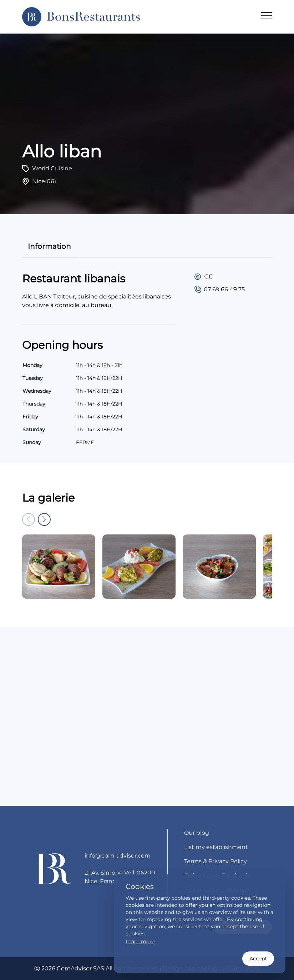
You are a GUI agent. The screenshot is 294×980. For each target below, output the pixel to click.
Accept (258, 959)
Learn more (140, 941)
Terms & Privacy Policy (216, 861)
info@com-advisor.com (118, 856)
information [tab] (49, 246)
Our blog (197, 833)
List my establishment (216, 847)
